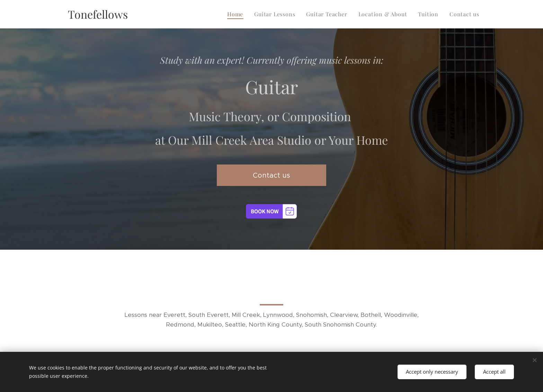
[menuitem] (237, 14)
